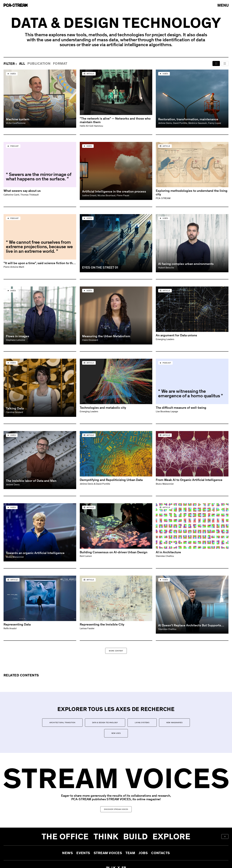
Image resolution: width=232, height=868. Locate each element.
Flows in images (18, 336)
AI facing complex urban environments (186, 264)
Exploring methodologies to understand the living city (192, 192)
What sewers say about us (22, 191)
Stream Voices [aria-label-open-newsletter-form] (108, 853)
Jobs (143, 853)
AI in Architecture (168, 552)
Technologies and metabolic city (103, 408)
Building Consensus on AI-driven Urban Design (114, 552)
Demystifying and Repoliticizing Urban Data (111, 480)
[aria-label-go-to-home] (16, 5)
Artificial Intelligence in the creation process (114, 191)
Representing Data (17, 624)
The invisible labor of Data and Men (31, 481)
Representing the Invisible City (102, 624)
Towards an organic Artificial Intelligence (35, 553)
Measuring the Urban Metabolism (106, 336)
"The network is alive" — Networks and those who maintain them (115, 120)
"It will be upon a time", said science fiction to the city (39, 263)
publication (39, 64)
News (67, 853)
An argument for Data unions (176, 335)
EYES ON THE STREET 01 (100, 268)
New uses (116, 733)
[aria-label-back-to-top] (225, 836)
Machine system (18, 119)
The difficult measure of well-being (181, 408)
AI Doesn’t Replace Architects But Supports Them (190, 625)
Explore (171, 836)
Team (130, 853)
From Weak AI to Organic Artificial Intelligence (189, 480)
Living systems (142, 723)
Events (83, 853)
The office (65, 836)
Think (106, 836)
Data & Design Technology (105, 723)
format (60, 64)
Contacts (161, 853)
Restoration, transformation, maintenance (188, 119)
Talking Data (15, 408)
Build (136, 836)
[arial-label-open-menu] (223, 5)
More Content (116, 651)
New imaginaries (174, 723)
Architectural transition (62, 723)
